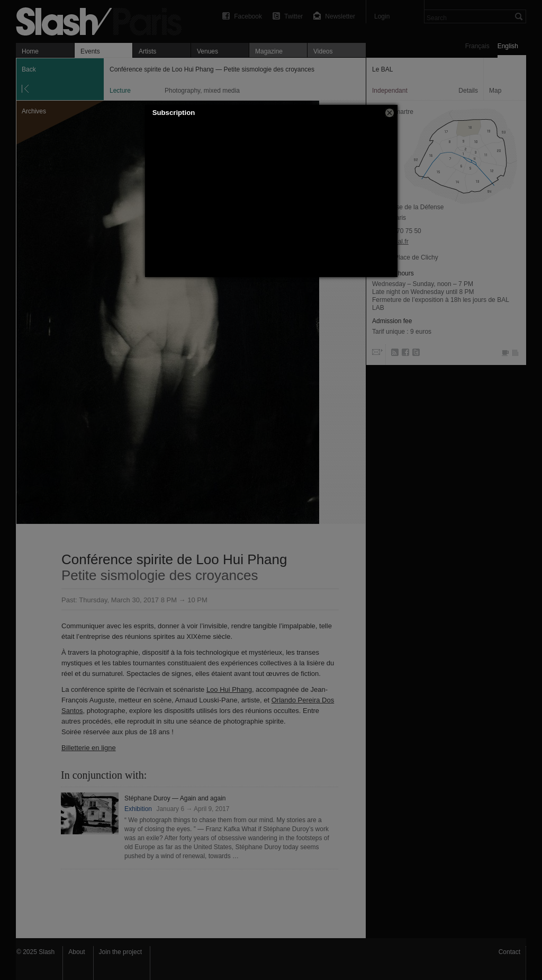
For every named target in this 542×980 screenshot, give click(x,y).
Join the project (120, 952)
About (76, 952)
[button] (390, 113)
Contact (509, 952)
